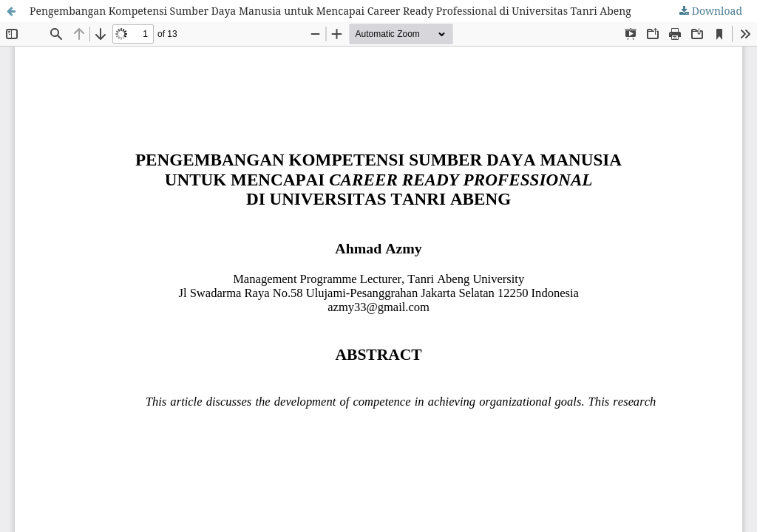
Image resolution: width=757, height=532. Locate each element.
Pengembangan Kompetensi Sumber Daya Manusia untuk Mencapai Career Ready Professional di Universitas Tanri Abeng (330, 11)
